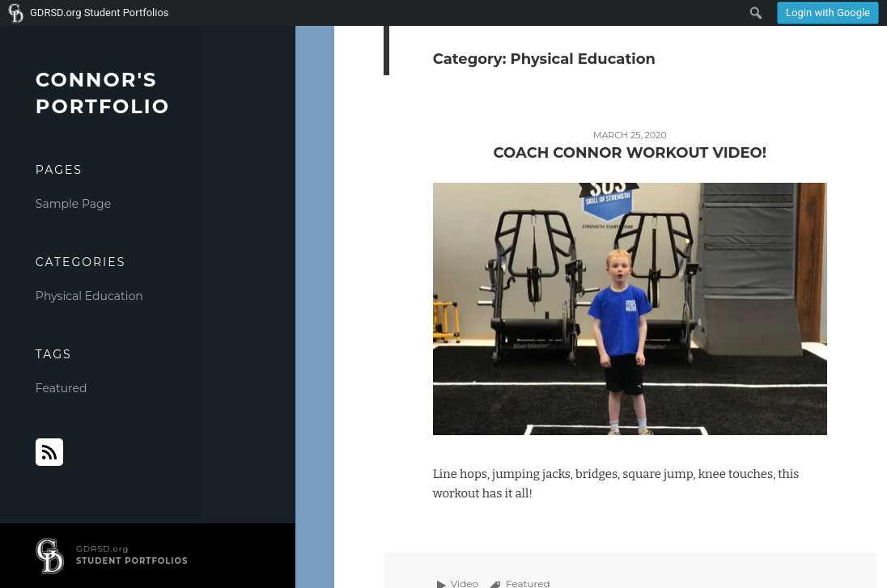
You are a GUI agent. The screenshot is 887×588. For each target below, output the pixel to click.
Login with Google (828, 13)
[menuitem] (828, 13)
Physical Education (89, 296)
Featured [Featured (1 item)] (62, 388)
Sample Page (73, 204)
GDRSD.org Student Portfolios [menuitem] (100, 13)
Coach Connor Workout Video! (630, 153)
